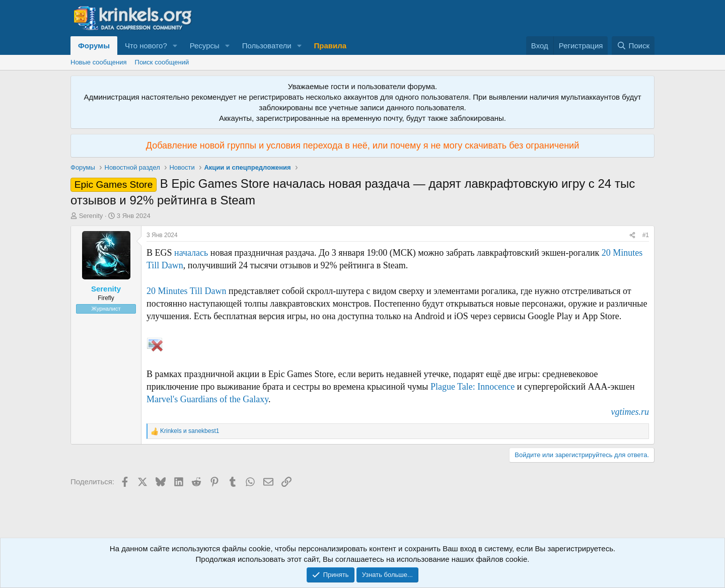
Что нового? (146, 46)
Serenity (91, 216)
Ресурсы (205, 46)
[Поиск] (633, 46)
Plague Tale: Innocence (473, 387)
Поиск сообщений (162, 62)
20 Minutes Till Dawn (187, 291)
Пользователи (267, 46)
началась (191, 253)
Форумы (94, 46)
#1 (646, 235)
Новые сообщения (99, 62)
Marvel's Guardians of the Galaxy (207, 399)
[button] (175, 46)
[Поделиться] (632, 235)
